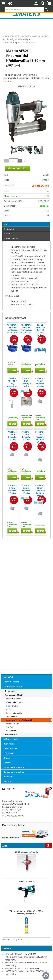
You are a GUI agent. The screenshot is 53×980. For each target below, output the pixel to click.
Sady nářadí (11, 731)
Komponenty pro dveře (14, 767)
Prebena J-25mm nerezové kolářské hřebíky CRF (40, 438)
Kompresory (11, 691)
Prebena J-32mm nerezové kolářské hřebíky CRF (40, 492)
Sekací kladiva (12, 716)
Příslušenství (11, 735)
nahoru (46, 976)
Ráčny (9, 709)
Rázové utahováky (14, 713)
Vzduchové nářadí (14, 695)
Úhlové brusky (13, 724)
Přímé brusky (12, 706)
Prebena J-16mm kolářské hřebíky (40, 382)
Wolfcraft (8, 777)
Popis (7, 224)
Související (9, 229)
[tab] (26, 222)
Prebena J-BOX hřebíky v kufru (26, 382)
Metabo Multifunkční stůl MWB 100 (21, 954)
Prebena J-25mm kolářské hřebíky (26, 436)
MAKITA (46, 180)
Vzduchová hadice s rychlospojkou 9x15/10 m (26, 329)
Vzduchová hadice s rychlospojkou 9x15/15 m (13, 329)
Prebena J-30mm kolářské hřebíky (12, 489)
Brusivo (7, 758)
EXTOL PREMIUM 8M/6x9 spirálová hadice (40, 330)
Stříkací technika (11, 739)
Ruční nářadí (9, 744)
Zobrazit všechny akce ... (13, 940)
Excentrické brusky (14, 702)
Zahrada (7, 763)
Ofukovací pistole (14, 699)
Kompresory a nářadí (13, 686)
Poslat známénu (12, 238)
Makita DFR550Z (26, 882)
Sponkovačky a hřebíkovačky (20, 720)
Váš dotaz (9, 234)
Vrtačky (10, 727)
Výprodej (8, 781)
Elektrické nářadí (11, 682)
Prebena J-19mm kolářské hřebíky (12, 436)
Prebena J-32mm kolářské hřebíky (26, 489)
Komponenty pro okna (14, 772)
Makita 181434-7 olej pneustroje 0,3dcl (12, 383)
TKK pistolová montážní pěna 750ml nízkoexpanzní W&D (26, 912)
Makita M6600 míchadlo (26, 852)
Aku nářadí (8, 677)
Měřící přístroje (10, 748)
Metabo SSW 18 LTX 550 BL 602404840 (22, 968)
